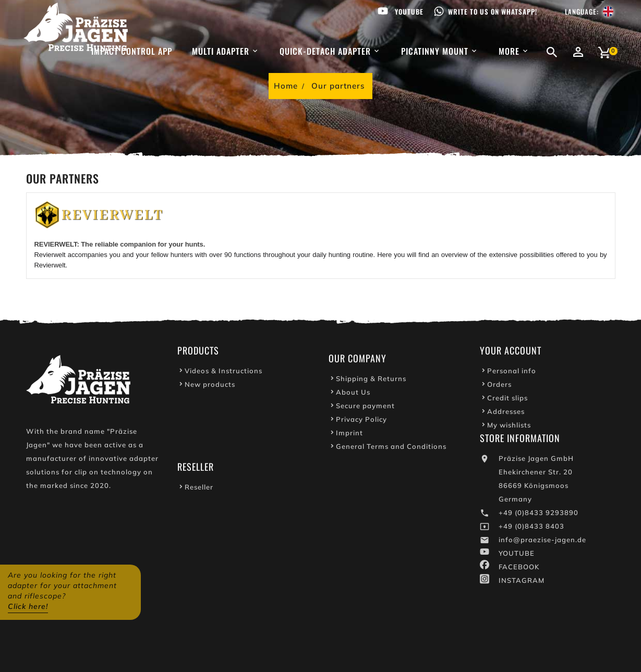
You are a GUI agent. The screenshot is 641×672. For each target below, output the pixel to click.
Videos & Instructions (223, 372)
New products (210, 386)
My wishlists (509, 426)
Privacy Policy (361, 421)
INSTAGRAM (522, 582)
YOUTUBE (517, 555)
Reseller (199, 488)
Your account (511, 352)
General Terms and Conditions (391, 448)
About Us (353, 394)
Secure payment (365, 407)
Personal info (512, 372)
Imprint (349, 434)
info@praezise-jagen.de (542, 541)
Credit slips (507, 399)
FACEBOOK (519, 568)
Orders (499, 386)
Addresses (506, 413)
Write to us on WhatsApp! (493, 11)
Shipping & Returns (371, 380)
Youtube (409, 11)
